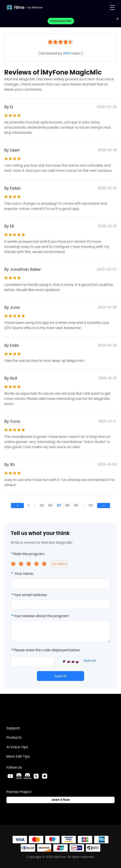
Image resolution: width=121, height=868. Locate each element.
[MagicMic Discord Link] (27, 776)
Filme (19, 7)
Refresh (90, 661)
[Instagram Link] (45, 776)
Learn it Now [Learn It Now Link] (60, 800)
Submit (60, 676)
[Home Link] (29, 712)
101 (91, 505)
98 (67, 505)
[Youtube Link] (10, 776)
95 (42, 505)
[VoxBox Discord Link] (19, 776)
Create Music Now (61, 21)
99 (76, 505)
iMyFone (37, 7)
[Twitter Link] (36, 776)
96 (50, 505)
